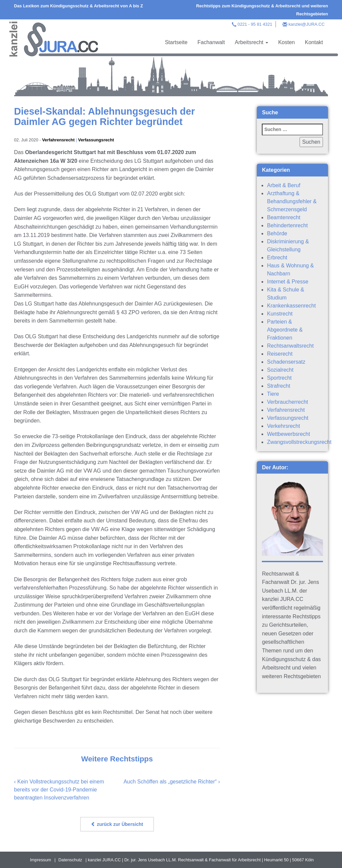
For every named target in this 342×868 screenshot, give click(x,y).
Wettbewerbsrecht (288, 434)
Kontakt (314, 42)
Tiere (273, 394)
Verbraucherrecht (287, 402)
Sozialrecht (280, 370)
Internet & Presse (288, 282)
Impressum (41, 860)
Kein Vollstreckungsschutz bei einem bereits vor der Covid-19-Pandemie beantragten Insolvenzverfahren (59, 790)
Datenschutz (70, 860)
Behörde (277, 233)
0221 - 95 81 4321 (255, 24)
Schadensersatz (286, 362)
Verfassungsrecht (96, 140)
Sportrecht (279, 378)
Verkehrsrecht (283, 426)
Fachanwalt (211, 42)
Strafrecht (278, 386)
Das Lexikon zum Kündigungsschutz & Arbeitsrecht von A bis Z (78, 6)
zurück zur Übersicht (117, 824)
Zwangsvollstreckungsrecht (299, 442)
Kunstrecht (280, 314)
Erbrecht (277, 258)
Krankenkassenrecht (291, 306)
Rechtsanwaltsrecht (290, 346)
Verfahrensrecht (58, 140)
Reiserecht (280, 354)
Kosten (287, 42)
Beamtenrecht (284, 217)
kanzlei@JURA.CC (307, 24)
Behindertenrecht (287, 225)
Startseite (176, 42)
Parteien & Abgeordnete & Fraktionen (285, 330)
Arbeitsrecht (251, 42)
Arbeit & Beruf (284, 185)
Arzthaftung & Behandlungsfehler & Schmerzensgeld (292, 201)
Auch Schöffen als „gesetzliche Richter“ (170, 782)
